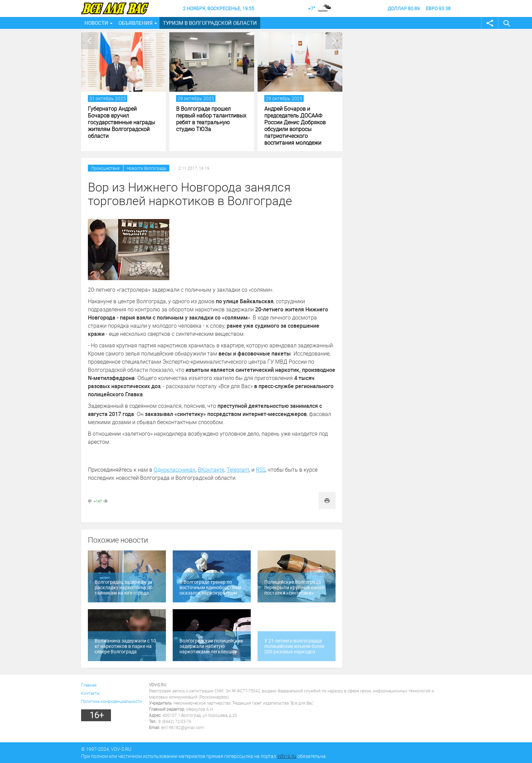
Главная (89, 685)
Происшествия (106, 168)
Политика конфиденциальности (111, 701)
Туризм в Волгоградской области (210, 23)
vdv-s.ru (287, 756)
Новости (96, 23)
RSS (261, 470)
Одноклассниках (175, 470)
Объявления (136, 23)
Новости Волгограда (146, 168)
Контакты (90, 693)
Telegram (238, 470)
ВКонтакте (211, 470)
